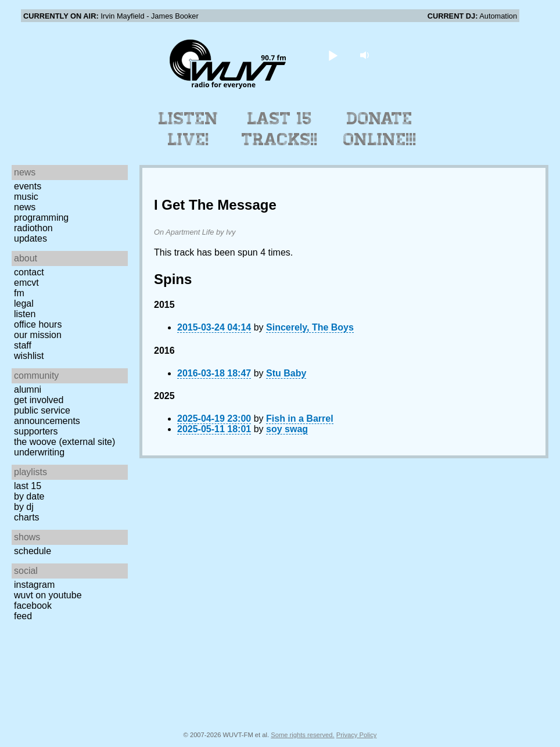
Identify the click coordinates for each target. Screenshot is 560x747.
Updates (30, 238)
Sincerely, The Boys (310, 327)
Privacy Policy (357, 735)
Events (28, 186)
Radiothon (33, 228)
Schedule (33, 551)
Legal (24, 304)
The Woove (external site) (64, 442)
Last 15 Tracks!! (280, 129)
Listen (25, 314)
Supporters (36, 431)
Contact (29, 272)
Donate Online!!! (380, 129)
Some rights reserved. (302, 735)
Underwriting (39, 452)
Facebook (33, 606)
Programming (41, 218)
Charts (27, 517)
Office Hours (38, 324)
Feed (23, 616)
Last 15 (28, 486)
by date (29, 496)
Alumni (28, 389)
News (25, 207)
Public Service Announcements (47, 416)
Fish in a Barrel (300, 419)
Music (26, 197)
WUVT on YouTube (48, 595)
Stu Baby (286, 373)
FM (19, 293)
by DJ (24, 507)
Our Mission (38, 335)
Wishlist (29, 356)
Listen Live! (189, 129)
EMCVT (26, 283)
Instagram (34, 585)
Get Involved (39, 400)
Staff (23, 345)
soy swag (287, 429)
